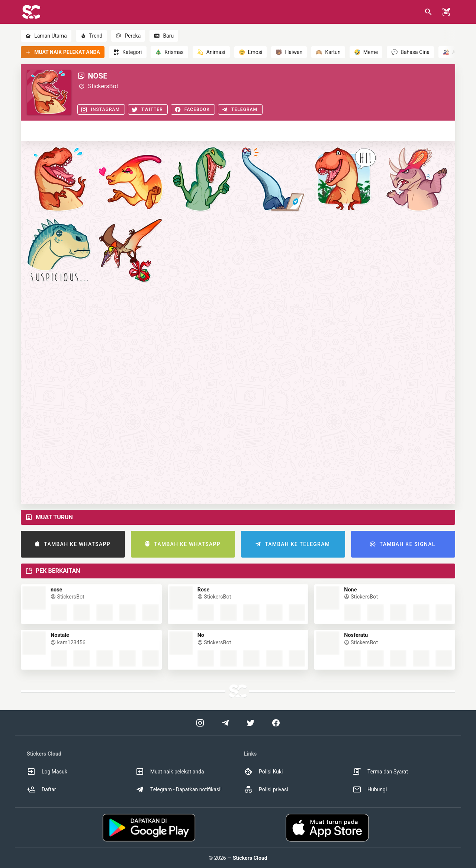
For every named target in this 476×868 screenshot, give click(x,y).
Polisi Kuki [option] (263, 772)
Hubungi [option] (370, 789)
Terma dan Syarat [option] (380, 772)
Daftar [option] (41, 789)
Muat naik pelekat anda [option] (170, 772)
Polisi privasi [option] (266, 789)
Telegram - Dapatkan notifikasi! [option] (178, 789)
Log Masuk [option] (47, 772)
